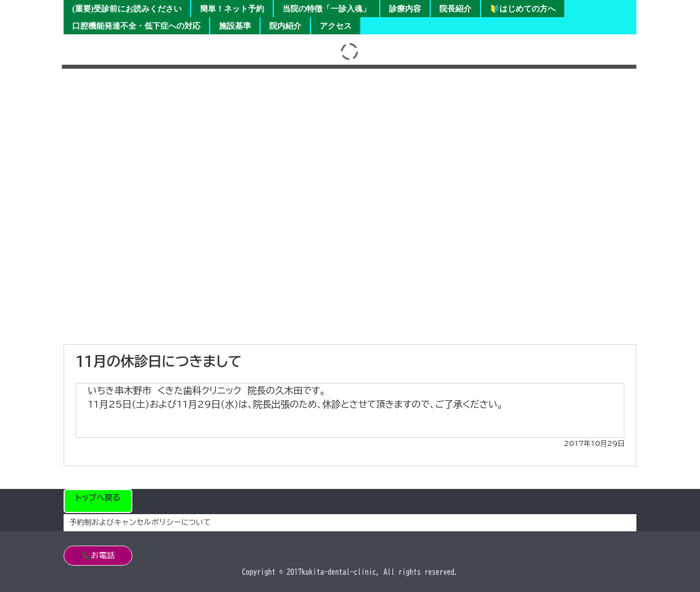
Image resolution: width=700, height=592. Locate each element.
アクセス (336, 26)
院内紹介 (285, 26)
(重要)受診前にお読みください (127, 9)
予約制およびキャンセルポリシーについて (140, 522)
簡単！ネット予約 (232, 9)
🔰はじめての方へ (523, 9)
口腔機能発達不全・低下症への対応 (136, 26)
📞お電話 (98, 555)
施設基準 (235, 26)
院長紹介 (455, 9)
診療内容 (405, 9)
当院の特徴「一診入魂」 (327, 9)
